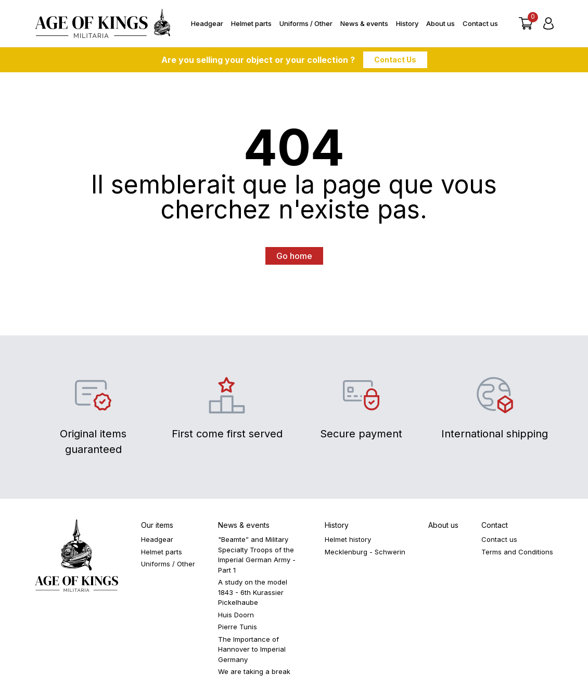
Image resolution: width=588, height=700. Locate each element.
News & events (364, 23)
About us (440, 23)
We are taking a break (254, 671)
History (407, 23)
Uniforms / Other (306, 23)
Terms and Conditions (517, 552)
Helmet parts (251, 23)
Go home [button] (294, 256)
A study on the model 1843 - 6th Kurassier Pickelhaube (253, 592)
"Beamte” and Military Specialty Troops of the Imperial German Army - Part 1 (257, 555)
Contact (495, 525)
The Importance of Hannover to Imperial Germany (252, 649)
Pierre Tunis (238, 627)
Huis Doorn (236, 615)
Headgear (207, 23)
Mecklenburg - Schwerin (365, 552)
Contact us (480, 23)
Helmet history (348, 539)
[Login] (548, 23)
